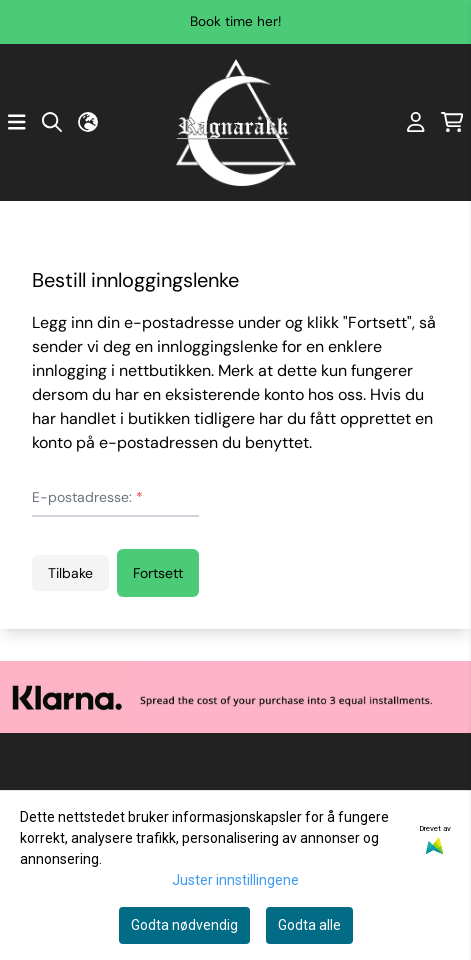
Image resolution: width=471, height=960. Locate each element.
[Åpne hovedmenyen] (17, 122)
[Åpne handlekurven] (452, 122)
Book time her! (235, 21)
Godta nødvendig (184, 925)
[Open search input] (52, 122)
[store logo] (236, 122)
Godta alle (309, 925)
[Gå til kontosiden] (416, 122)
